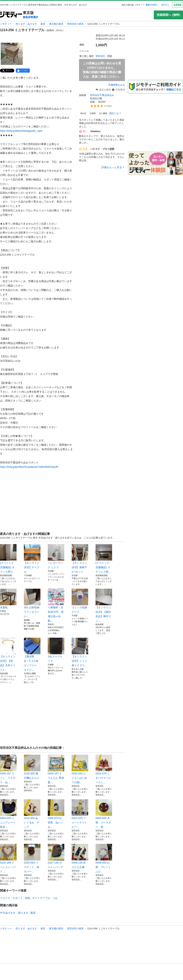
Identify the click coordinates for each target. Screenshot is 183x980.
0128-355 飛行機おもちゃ (32, 767)
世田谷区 (100, 56)
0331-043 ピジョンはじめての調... (80, 769)
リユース (5, 898)
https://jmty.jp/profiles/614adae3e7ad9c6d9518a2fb (29, 467)
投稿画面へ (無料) (168, 15)
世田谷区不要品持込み (102, 95)
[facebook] (23, 71)
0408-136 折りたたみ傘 (80, 856)
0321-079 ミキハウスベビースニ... (104, 769)
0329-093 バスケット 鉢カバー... (32, 858)
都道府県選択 (30, 17)
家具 (43, 24)
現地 (27, 898)
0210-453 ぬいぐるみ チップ (32, 814)
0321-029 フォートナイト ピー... (80, 814)
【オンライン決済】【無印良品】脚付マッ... (104, 605)
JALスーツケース (56, 650)
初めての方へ (152, 5)
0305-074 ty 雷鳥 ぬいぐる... (56, 814)
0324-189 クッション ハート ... (8, 858)
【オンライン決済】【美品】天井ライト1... (8, 654)
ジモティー (6, 24)
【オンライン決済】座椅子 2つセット (80, 559)
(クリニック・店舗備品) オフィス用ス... (8, 559)
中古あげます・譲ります (14, 913)
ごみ (55, 898)
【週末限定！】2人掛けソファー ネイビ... (32, 654)
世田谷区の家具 (75, 24)
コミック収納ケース (80, 601)
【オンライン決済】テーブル (32, 559)
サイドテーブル (41, 898)
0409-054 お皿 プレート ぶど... (104, 858)
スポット (18, 898)
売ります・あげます (26, 24)
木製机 (8, 599)
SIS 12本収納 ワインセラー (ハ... (32, 603)
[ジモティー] (11, 15)
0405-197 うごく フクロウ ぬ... (8, 769)
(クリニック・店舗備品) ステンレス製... (104, 559)
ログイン (165, 5)
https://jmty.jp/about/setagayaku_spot (21, 131)
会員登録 (177, 5)
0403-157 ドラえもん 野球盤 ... (56, 769)
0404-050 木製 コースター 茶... (104, 814)
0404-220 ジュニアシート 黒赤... (8, 814)
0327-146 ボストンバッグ (56, 856)
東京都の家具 (56, 24)
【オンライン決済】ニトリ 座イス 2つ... (80, 652)
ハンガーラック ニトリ (56, 556)
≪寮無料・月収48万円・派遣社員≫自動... (56, 605)
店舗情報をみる (117, 85)
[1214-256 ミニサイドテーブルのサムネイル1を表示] (12, 54)
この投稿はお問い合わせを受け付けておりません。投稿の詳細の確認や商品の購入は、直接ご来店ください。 (102, 70)
